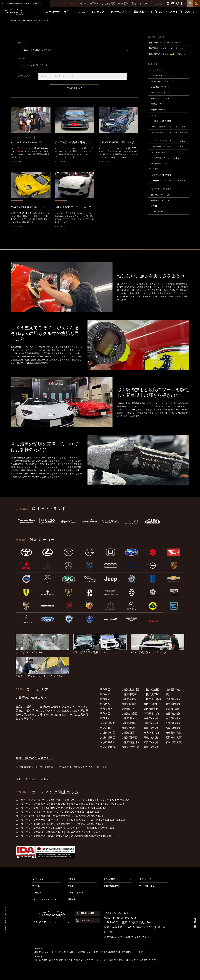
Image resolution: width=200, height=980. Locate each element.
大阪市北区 (128, 709)
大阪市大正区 (151, 694)
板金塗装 (72, 879)
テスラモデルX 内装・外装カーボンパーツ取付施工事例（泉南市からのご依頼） (75, 142)
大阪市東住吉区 (109, 747)
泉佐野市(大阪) (174, 733)
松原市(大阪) (173, 699)
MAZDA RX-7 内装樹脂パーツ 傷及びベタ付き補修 (31, 207)
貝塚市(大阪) (151, 747)
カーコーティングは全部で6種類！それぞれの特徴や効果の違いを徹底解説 (58, 812)
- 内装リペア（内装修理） (162, 175)
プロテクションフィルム (33, 779)
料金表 (83, 3)
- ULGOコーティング (159, 87)
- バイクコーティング (160, 98)
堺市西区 (105, 704)
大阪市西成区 (129, 737)
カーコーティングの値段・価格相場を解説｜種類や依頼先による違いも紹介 (58, 832)
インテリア (61, 137)
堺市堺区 (105, 690)
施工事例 (94, 3)
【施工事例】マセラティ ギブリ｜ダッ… (167, 48)
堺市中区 (105, 694)
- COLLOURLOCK (158, 212)
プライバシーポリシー (149, 886)
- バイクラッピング (159, 164)
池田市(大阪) (151, 723)
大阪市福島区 (107, 737)
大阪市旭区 (106, 728)
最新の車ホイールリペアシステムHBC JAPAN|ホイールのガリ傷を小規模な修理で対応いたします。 (90, 952)
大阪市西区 (128, 733)
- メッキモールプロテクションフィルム (168, 147)
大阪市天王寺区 (152, 699)
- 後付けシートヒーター (161, 200)
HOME (14, 20)
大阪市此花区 (129, 714)
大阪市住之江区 (131, 747)
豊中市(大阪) (151, 718)
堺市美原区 (106, 709)
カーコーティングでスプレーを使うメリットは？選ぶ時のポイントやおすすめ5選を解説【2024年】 (72, 820)
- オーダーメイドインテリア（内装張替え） (168, 182)
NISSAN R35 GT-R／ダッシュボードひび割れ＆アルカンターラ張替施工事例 (119, 142)
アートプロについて (76, 893)
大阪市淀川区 (151, 709)
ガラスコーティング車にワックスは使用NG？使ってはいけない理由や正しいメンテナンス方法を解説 (72, 800)
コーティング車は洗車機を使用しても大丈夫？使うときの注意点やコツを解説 (59, 816)
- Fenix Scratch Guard (160, 121)
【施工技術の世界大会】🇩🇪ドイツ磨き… (167, 54)
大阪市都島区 (129, 723)
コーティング (38, 879)
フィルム (152, 115)
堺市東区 (105, 699)
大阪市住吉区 (151, 690)
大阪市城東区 (129, 704)
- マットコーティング (160, 93)
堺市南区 (105, 714)
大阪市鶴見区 (151, 704)
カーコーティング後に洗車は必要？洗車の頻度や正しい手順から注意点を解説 (59, 824)
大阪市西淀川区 (131, 742)
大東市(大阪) (173, 704)
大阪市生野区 (129, 699)
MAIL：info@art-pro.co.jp (120, 918)
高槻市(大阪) (151, 737)
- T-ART (153, 206)
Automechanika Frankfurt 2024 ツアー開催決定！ (31, 142)
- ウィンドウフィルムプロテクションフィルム (169, 134)
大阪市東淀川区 (131, 690)
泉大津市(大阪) (152, 733)
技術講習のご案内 (127, 3)
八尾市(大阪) (173, 728)
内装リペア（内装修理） (23, 137)
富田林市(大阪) (174, 737)
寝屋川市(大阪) (174, 742)
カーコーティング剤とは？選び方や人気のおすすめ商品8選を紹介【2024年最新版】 (63, 808)
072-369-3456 (87, 913)
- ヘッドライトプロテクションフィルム (168, 141)
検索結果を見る (75, 88)
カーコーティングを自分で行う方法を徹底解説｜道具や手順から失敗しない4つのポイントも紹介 (70, 804)
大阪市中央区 (107, 733)
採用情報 (72, 899)
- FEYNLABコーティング (161, 81)
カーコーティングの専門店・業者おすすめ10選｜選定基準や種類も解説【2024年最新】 (65, 836)
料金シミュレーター (66, 3)
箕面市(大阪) (173, 714)
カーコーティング (156, 70)
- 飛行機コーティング (160, 110)
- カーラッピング (157, 152)
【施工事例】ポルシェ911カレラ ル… (165, 43)
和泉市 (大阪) (173, 709)
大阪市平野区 (129, 694)
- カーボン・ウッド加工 (161, 195)
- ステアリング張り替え (161, 189)
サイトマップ (145, 879)
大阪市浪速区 (129, 728)
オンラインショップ (151, 3)
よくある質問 (108, 3)
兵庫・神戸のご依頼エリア (34, 758)
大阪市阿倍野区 (109, 723)
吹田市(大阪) (151, 728)
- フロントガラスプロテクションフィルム (169, 127)
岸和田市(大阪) (152, 714)
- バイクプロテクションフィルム (165, 158)
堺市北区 (105, 718)
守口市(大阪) (151, 742)
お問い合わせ (88, 920)
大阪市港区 (128, 718)
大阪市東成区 (107, 742)
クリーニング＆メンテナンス (44, 899)
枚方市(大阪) (173, 718)
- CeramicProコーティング (162, 76)
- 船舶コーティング (159, 104)
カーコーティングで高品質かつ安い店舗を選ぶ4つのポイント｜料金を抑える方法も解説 (65, 828)
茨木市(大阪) (173, 723)
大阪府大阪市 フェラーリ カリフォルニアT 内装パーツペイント (75, 207)
